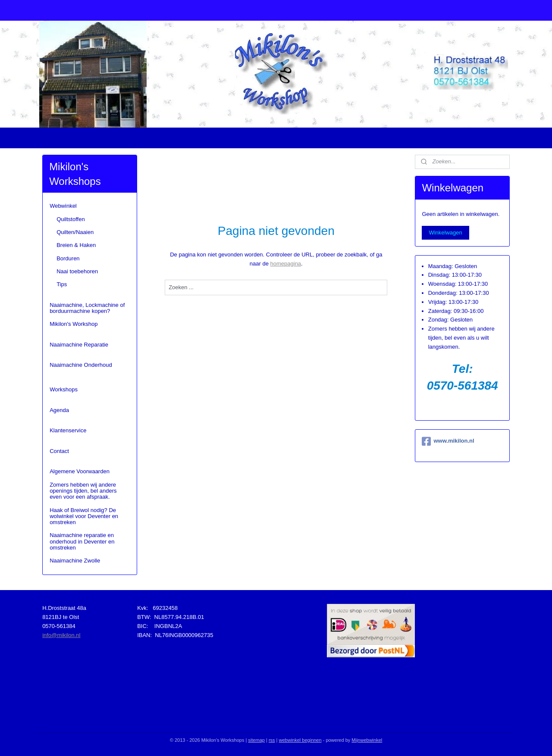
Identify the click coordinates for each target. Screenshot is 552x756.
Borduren (68, 258)
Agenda (59, 410)
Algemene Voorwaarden (80, 471)
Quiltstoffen (71, 219)
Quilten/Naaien (75, 232)
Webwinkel (63, 206)
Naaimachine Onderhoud (81, 365)
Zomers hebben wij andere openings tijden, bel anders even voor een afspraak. (83, 491)
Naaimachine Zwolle (75, 561)
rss (272, 740)
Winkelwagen (445, 233)
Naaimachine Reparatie (79, 345)
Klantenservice (68, 430)
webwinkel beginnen (300, 740)
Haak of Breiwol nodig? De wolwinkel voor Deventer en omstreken (84, 516)
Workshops (64, 389)
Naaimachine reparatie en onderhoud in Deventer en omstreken (82, 541)
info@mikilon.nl (61, 635)
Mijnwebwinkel (367, 740)
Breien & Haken (76, 245)
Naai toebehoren (77, 271)
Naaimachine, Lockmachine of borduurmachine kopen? (87, 308)
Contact (59, 451)
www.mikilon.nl (448, 441)
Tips (62, 284)
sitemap (256, 740)
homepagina (285, 264)
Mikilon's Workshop (74, 324)
